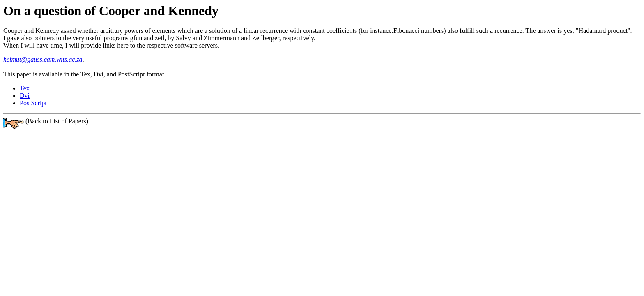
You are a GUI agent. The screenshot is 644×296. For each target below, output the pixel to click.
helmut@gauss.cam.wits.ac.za (43, 59)
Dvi (25, 96)
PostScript (33, 103)
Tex (25, 88)
